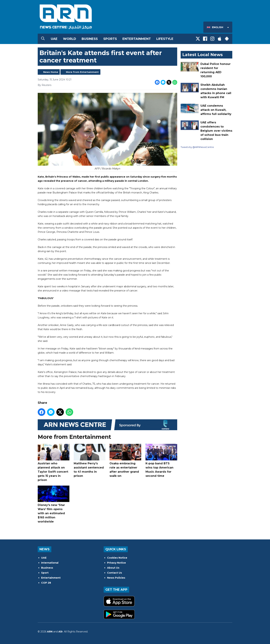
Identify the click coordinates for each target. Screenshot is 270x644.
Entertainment (137, 39)
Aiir (61, 632)
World (70, 39)
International (50, 563)
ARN (50, 632)
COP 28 (46, 583)
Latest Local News (202, 55)
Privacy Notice (116, 563)
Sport (45, 573)
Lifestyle (165, 39)
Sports (110, 39)
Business (90, 39)
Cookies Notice (117, 558)
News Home (51, 72)
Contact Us (115, 573)
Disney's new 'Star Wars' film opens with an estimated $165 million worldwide (54, 504)
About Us (113, 568)
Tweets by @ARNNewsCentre (197, 147)
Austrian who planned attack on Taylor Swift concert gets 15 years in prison (54, 463)
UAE (54, 39)
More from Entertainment (82, 72)
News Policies (116, 578)
